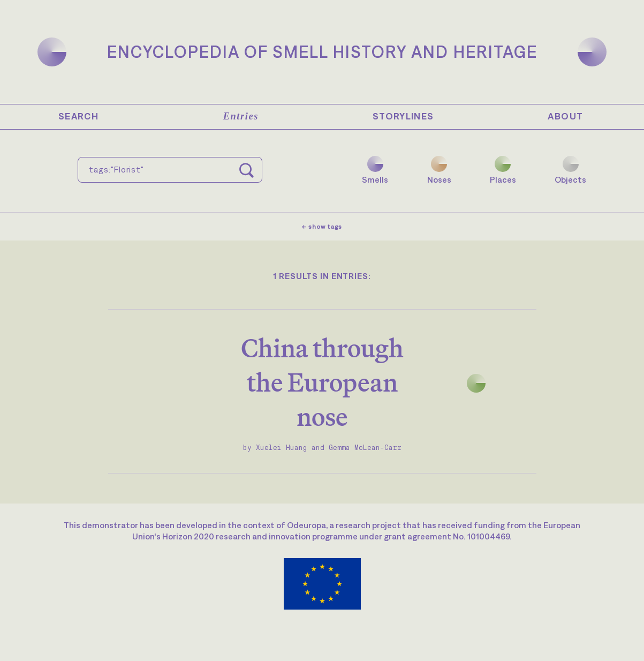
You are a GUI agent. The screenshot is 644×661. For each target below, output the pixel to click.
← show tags (322, 227)
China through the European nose (322, 382)
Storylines (403, 116)
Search (78, 116)
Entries (241, 116)
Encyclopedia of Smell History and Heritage (322, 52)
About (565, 116)
